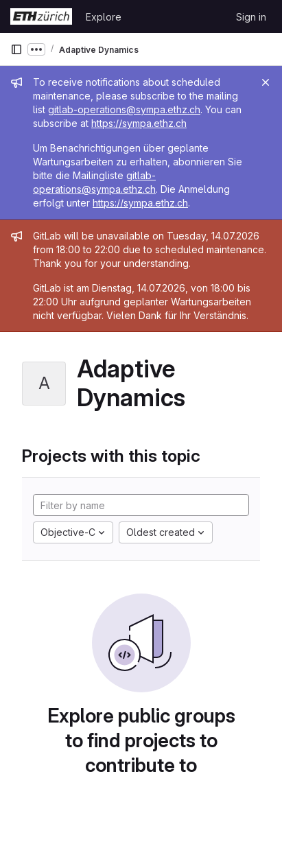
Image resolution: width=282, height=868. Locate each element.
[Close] (266, 82)
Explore (104, 17)
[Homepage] (41, 16)
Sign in (251, 17)
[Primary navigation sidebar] (16, 49)
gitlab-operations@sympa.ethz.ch (124, 109)
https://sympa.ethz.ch (139, 123)
